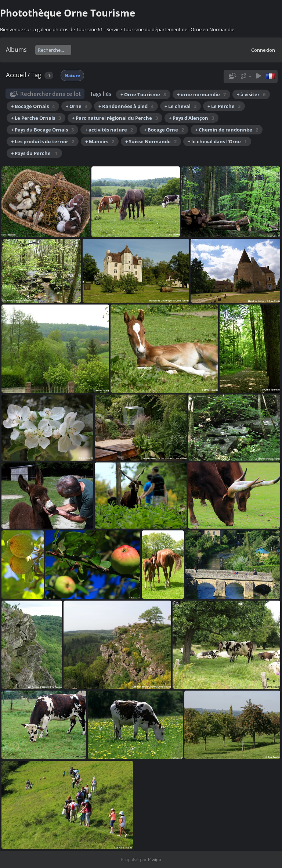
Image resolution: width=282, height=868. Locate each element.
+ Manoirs (100, 141)
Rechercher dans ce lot (50, 94)
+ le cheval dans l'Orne (217, 141)
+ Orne (77, 106)
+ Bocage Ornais (33, 106)
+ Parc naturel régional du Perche (115, 118)
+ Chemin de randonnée (227, 130)
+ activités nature (109, 130)
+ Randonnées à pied (126, 106)
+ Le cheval (180, 106)
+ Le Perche (224, 106)
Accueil (16, 75)
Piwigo (155, 859)
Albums (16, 50)
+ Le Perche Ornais (36, 118)
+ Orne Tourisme (143, 94)
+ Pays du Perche (34, 153)
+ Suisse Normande (151, 141)
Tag (36, 75)
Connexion (263, 50)
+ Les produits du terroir (43, 141)
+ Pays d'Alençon (191, 118)
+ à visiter (251, 94)
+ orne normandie (201, 94)
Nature (72, 75)
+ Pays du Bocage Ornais (42, 130)
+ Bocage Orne (164, 130)
